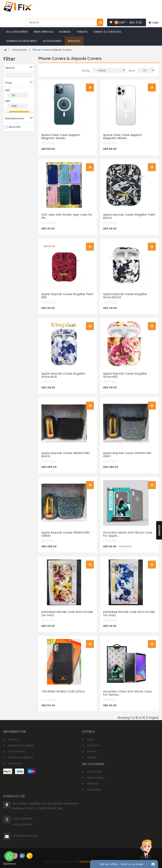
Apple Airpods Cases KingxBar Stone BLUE (63, 377)
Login (154, 22)
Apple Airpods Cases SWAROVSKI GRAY (127, 457)
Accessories (52, 41)
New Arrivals (44, 32)
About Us (14, 739)
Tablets (82, 32)
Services (74, 41)
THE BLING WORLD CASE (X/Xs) (63, 694)
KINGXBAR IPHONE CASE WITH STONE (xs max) (67, 616)
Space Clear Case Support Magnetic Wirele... (61, 136)
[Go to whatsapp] (10, 856)
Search (92, 751)
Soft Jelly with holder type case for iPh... (67, 219)
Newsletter (94, 790)
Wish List (92, 784)
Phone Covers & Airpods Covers (52, 50)
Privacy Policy (17, 751)
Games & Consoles (107, 32)
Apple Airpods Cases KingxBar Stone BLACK (125, 298)
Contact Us (15, 763)
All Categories (17, 32)
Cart (90, 739)
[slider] (48, 143)
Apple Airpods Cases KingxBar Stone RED (125, 377)
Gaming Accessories (21, 41)
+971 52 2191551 (22, 825)
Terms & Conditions (20, 757)
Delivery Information (21, 745)
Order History (96, 778)
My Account (95, 772)
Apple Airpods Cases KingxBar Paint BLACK (129, 219)
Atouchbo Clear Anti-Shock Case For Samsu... (127, 695)
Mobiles (65, 32)
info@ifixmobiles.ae (25, 836)
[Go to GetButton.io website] (10, 864)
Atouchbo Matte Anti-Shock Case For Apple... (128, 536)
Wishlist (92, 757)
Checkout (93, 745)
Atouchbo (15, 127)
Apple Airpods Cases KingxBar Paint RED (67, 298)
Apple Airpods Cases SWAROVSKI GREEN (66, 536)
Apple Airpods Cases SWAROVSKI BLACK (66, 457)
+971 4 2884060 (23, 819)
